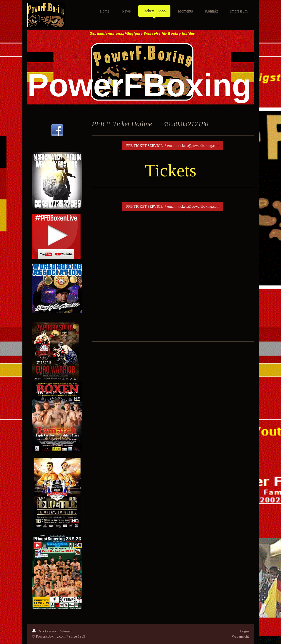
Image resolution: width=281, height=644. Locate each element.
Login (245, 631)
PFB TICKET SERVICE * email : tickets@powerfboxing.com (173, 146)
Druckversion (45, 631)
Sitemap (66, 631)
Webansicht (240, 636)
